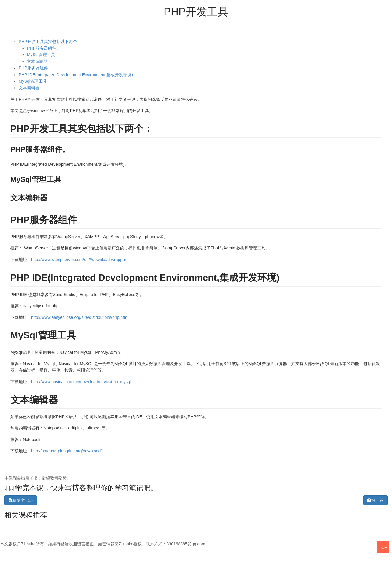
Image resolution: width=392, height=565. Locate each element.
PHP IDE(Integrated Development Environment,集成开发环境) (76, 75)
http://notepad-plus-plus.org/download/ (66, 451)
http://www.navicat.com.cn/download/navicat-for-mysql (81, 382)
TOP (383, 547)
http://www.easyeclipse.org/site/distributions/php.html (80, 317)
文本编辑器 (37, 61)
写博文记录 (21, 500)
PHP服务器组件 (33, 68)
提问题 (375, 500)
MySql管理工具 (41, 55)
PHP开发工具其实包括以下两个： (50, 42)
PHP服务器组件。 (44, 48)
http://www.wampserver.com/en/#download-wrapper (79, 260)
